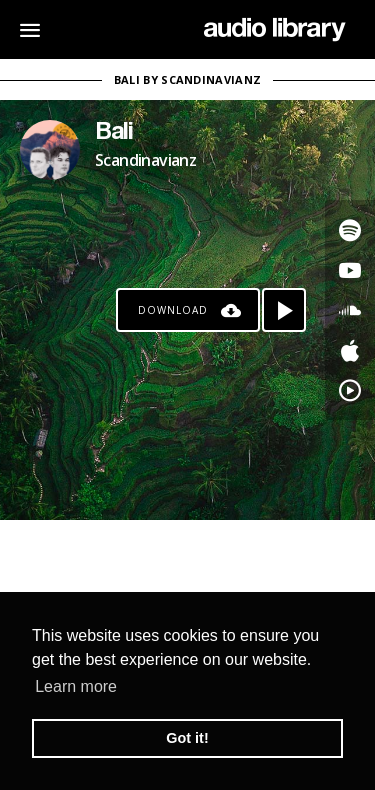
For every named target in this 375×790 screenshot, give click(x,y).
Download (173, 310)
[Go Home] (274, 30)
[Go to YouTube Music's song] (350, 390)
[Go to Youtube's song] (350, 270)
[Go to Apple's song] (350, 350)
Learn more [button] (76, 686)
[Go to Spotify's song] (350, 230)
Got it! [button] (187, 738)
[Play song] (284, 310)
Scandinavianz (145, 160)
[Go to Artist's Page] (50, 150)
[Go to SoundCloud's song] (350, 310)
